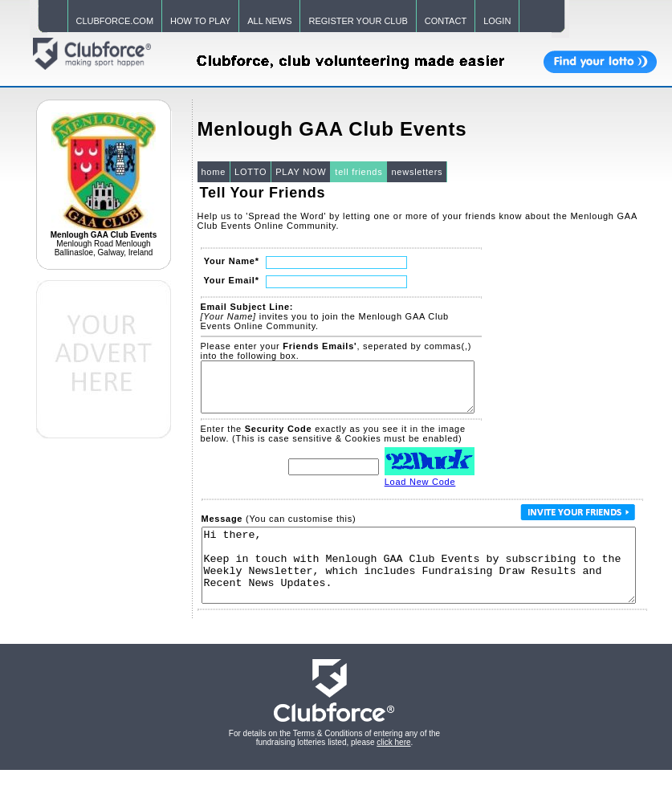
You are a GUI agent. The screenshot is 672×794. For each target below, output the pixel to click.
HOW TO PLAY (200, 21)
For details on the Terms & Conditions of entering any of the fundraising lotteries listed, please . (334, 762)
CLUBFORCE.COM (115, 21)
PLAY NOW (301, 172)
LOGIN (497, 21)
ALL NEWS (269, 21)
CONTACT (446, 21)
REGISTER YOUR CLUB (358, 21)
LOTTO (250, 172)
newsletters (417, 172)
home (214, 172)
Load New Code (420, 491)
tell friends (358, 172)
